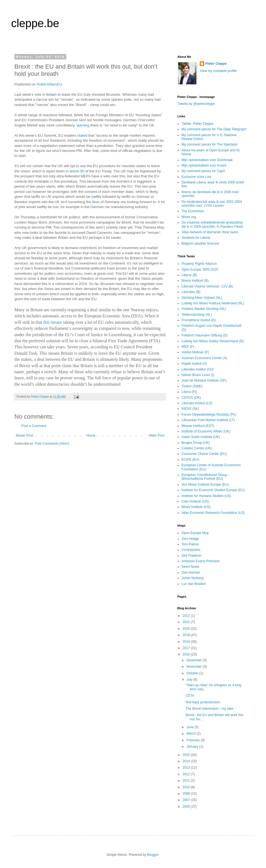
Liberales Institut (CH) (198, 369)
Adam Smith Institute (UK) (201, 437)
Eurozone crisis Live (196, 177)
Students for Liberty (196, 238)
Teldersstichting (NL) (197, 315)
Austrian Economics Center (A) (204, 358)
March (192, 734)
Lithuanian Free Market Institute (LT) (208, 420)
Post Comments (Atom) (52, 444)
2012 (187, 774)
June (190, 727)
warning (83, 125)
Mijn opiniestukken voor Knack (204, 165)
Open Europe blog (195, 533)
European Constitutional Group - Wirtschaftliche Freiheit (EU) (205, 477)
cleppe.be (35, 23)
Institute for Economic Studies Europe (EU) (213, 490)
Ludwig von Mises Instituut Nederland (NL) (213, 303)
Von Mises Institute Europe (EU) (205, 484)
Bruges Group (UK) (196, 443)
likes (96, 202)
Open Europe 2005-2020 (200, 270)
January (193, 747)
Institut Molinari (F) (195, 352)
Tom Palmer (190, 544)
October (193, 673)
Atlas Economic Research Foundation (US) (213, 513)
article (74, 171)
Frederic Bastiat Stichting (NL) (204, 309)
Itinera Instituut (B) (195, 281)
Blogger (153, 855)
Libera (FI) (189, 392)
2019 (187, 635)
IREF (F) (188, 347)
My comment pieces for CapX (203, 171)
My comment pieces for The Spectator (210, 144)
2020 (187, 629)
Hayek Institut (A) (194, 364)
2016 (187, 654)
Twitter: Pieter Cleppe (197, 124)
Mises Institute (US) (196, 507)
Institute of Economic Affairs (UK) (206, 431)
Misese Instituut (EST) (198, 426)
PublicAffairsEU (49, 84)
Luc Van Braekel (194, 584)
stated (82, 135)
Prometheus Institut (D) (199, 320)
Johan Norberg (192, 578)
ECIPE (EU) (190, 460)
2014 (187, 761)
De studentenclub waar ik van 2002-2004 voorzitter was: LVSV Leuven (212, 204)
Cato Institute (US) (195, 501)
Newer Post (24, 436)
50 (82, 171)
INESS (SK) (190, 409)
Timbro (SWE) (192, 386)
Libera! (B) (189, 275)
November (195, 667)
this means (53, 322)
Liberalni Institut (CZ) (197, 403)
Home (91, 436)
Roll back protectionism (203, 702)
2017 (187, 648)
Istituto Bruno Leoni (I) (198, 375)
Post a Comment (34, 426)
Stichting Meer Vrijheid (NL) (202, 298)
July (190, 680)
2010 (187, 787)
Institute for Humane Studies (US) (206, 496)
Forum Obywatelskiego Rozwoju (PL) (209, 414)
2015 (187, 755)
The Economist (193, 211)
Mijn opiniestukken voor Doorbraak (207, 160)
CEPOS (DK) (191, 398)
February (194, 740)
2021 (187, 622)
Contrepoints (191, 550)
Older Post (156, 436)
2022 (187, 616)
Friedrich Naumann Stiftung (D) (204, 335)
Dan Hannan (191, 572)
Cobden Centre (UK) (197, 448)
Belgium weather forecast (200, 243)
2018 (187, 642)
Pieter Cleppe (216, 64)
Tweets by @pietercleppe (196, 104)
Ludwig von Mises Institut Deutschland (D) (213, 341)
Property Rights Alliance (199, 264)
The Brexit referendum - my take (209, 709)
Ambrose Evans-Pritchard (200, 561)
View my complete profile (218, 71)
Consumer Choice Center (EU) (204, 454)
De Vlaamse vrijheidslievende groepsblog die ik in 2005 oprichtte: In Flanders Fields (212, 224)
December (195, 660)
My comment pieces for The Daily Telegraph (214, 129)
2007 (187, 800)
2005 (187, 807)
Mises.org (189, 217)
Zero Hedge (190, 539)
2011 (187, 781)
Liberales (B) (191, 292)
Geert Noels (190, 567)
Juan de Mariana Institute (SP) (204, 380)
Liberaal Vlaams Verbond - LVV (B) (207, 286)
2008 (187, 794)
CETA (190, 696)
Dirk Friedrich (191, 556)
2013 (187, 768)
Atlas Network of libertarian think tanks (210, 232)
